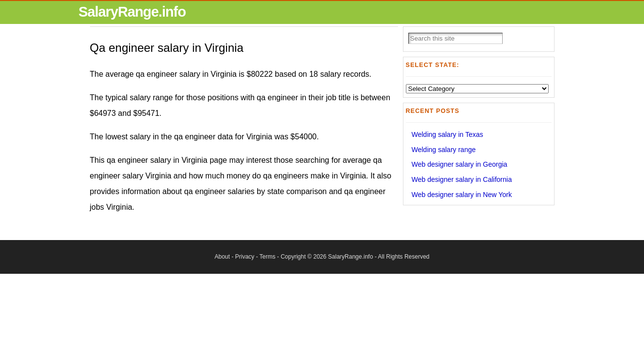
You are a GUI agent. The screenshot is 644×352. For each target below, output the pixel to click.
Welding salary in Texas (448, 134)
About (222, 257)
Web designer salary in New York (462, 195)
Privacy (245, 257)
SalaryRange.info (132, 12)
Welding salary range (444, 150)
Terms (268, 257)
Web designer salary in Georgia (460, 164)
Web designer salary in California (462, 179)
